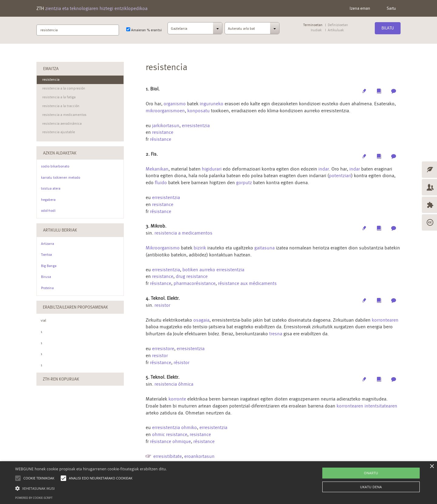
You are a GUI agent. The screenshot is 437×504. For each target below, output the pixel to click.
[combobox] (195, 30)
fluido (161, 183)
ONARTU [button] (371, 473)
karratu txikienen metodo (61, 178)
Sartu (391, 8)
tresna (276, 334)
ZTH (92, 8)
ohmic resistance (170, 434)
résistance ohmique (170, 441)
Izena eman (360, 8)
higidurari (212, 169)
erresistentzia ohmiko (174, 427)
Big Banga (49, 266)
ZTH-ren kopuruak (61, 379)
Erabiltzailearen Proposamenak (75, 307)
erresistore (163, 348)
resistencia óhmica (174, 384)
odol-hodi (48, 211)
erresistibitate (168, 456)
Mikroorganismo (163, 248)
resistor (162, 305)
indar (324, 169)
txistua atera (51, 188)
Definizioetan (338, 25)
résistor (181, 362)
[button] (91, 488)
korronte (177, 399)
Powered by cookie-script (34, 498)
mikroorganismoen (165, 111)
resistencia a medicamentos (183, 233)
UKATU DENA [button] (371, 487)
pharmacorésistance (195, 283)
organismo (175, 104)
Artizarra (47, 244)
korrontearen (385, 320)
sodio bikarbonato (55, 166)
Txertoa (46, 255)
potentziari (340, 176)
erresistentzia (196, 125)
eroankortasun (199, 456)
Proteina (47, 288)
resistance (163, 132)
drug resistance (192, 276)
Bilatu (388, 28)
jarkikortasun (166, 125)
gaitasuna (264, 248)
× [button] (432, 467)
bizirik (200, 248)
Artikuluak (336, 30)
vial (43, 320)
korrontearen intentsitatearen (367, 406)
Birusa (46, 277)
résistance (161, 139)
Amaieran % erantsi (144, 30)
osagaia (201, 320)
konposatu (198, 111)
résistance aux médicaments (247, 283)
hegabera (48, 200)
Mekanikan (157, 169)
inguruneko (212, 104)
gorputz (245, 183)
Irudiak (316, 30)
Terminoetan (313, 25)
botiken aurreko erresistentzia (213, 270)
